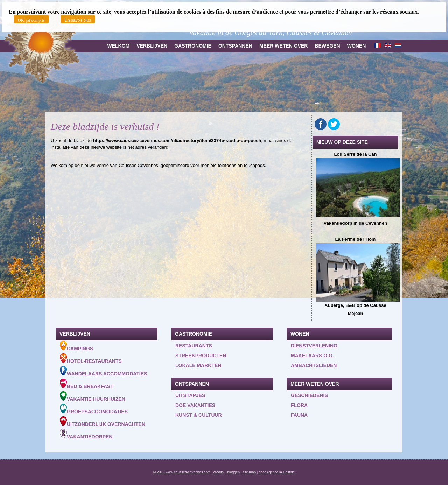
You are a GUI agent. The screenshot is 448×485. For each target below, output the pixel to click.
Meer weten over (283, 46)
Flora (299, 405)
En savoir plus (78, 20)
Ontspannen (235, 46)
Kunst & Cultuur (199, 415)
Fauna (299, 415)
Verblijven (152, 46)
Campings (76, 346)
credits (219, 472)
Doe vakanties (195, 405)
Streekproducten (201, 356)
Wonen (357, 46)
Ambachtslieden (314, 365)
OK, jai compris (31, 20)
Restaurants (194, 346)
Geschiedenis (309, 395)
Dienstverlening (314, 346)
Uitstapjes (190, 395)
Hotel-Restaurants (91, 359)
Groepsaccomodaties (94, 409)
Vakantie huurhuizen (93, 396)
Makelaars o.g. (312, 356)
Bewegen (327, 46)
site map (249, 472)
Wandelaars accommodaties (103, 371)
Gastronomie (193, 46)
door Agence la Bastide (277, 472)
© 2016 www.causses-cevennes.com (182, 472)
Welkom (118, 46)
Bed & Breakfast (87, 384)
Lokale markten (198, 365)
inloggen (233, 472)
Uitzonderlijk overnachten (103, 422)
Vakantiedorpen (86, 434)
